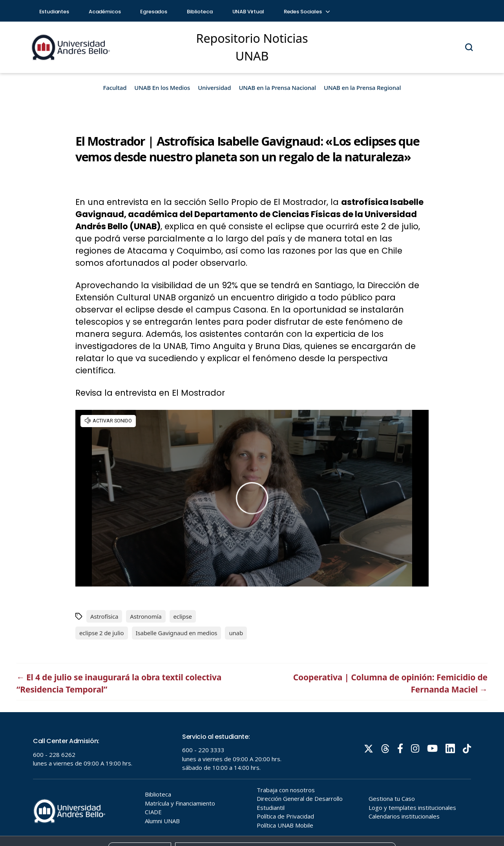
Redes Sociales (307, 12)
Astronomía (146, 616)
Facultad (115, 88)
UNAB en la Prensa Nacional (277, 88)
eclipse (183, 616)
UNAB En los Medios (162, 88)
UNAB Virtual (248, 12)
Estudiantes (54, 12)
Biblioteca (200, 12)
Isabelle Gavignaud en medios (177, 633)
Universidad (214, 88)
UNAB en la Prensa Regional (362, 88)
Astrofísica (104, 616)
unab (236, 633)
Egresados (154, 12)
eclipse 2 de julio (102, 633)
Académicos (105, 12)
